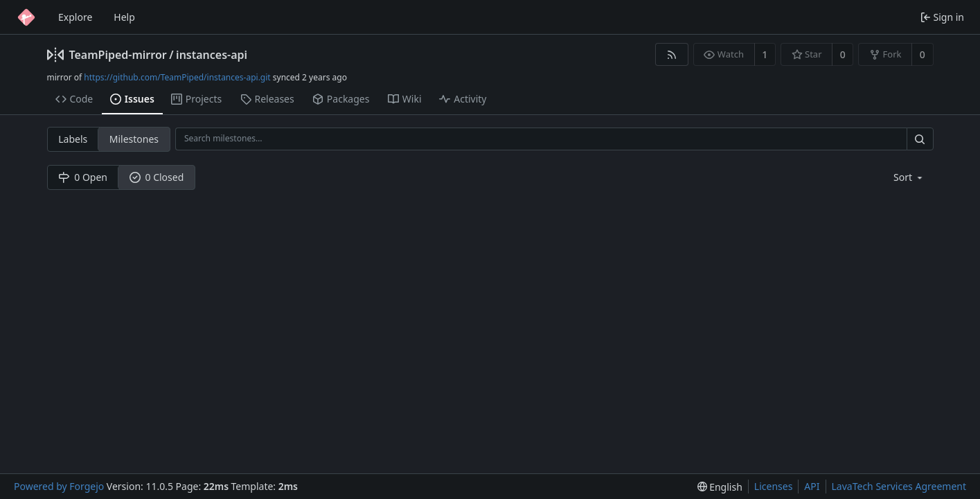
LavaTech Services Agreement (899, 486)
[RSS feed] (671, 54)
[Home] (26, 17)
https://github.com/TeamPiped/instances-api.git (177, 77)
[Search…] (920, 139)
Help (124, 17)
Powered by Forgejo (59, 486)
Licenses (774, 486)
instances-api (212, 55)
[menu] (909, 177)
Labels (73, 139)
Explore (75, 17)
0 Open (83, 177)
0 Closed (157, 177)
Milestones (134, 139)
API (812, 486)
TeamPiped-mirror (118, 55)
